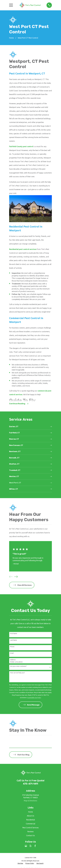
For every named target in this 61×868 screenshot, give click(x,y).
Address (13, 660)
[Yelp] (30, 846)
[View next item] (16, 577)
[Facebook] (35, 846)
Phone (12, 647)
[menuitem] (30, 427)
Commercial (30, 824)
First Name (14, 634)
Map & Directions (30, 801)
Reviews (31, 832)
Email (12, 653)
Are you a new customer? (18, 667)
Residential (31, 820)
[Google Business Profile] (26, 846)
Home (30, 812)
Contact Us (30, 836)
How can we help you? (17, 673)
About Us (31, 816)
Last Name (14, 640)
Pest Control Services (31, 828)
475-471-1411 (30, 784)
